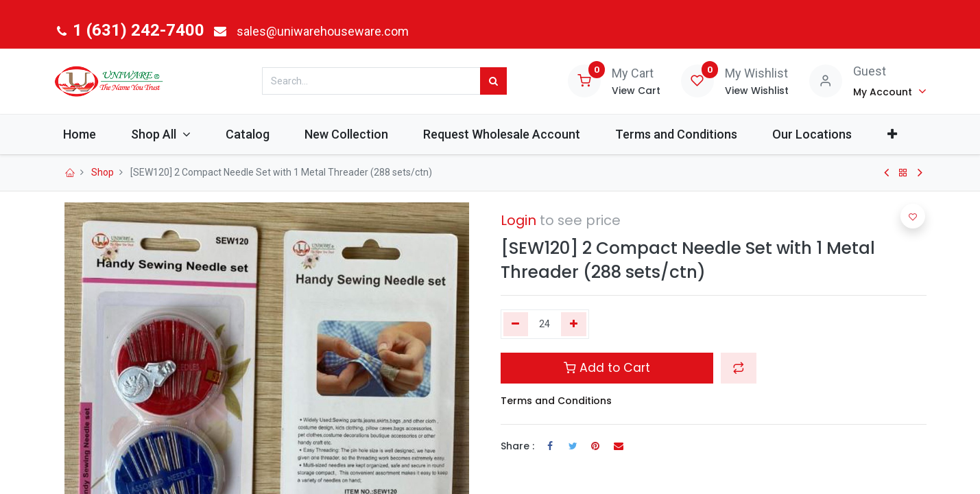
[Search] (493, 81)
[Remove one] (516, 325)
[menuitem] (88, 134)
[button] (900, 134)
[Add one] (574, 325)
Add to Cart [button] (607, 368)
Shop (103, 172)
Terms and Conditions (556, 401)
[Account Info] (890, 91)
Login (518, 220)
